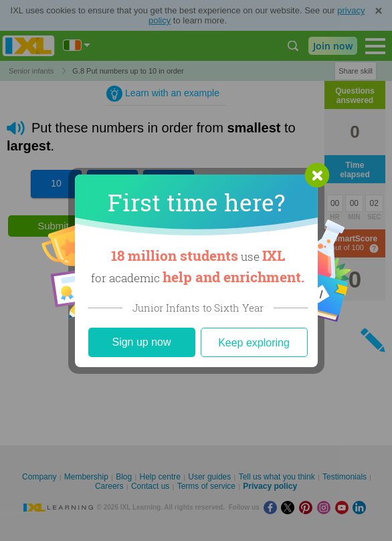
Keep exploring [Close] (254, 343)
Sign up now (141, 342)
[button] (317, 175)
